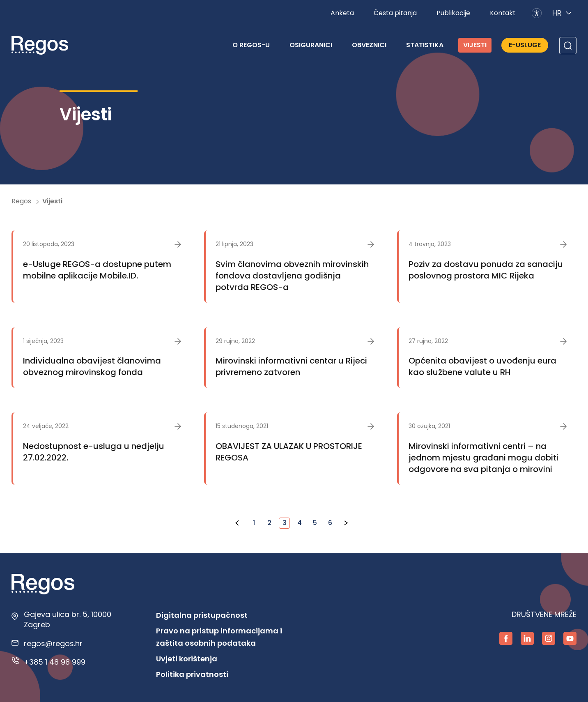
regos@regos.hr (53, 643)
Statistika (425, 45)
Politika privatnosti (192, 674)
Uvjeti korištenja (187, 659)
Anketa (342, 13)
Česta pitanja (395, 13)
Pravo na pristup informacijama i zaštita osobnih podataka (219, 637)
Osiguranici (311, 45)
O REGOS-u (251, 45)
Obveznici (369, 45)
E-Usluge (525, 45)
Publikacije (453, 13)
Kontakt (503, 13)
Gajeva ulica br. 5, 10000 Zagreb (68, 619)
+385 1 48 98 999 (55, 662)
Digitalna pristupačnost (202, 615)
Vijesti (475, 45)
